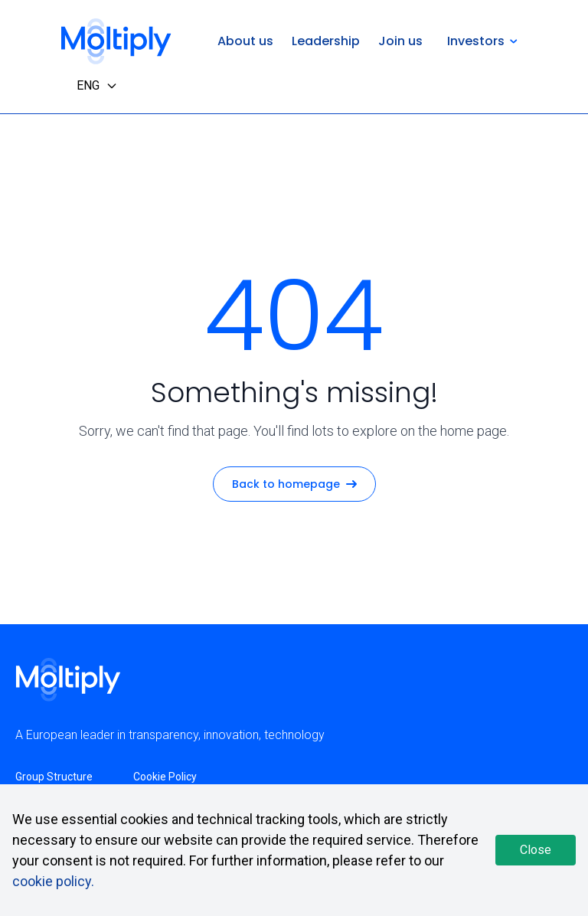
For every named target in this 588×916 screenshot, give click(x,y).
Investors (482, 41)
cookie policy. (53, 881)
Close (536, 850)
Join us (400, 41)
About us (245, 41)
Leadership (326, 41)
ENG (97, 85)
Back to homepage (294, 484)
